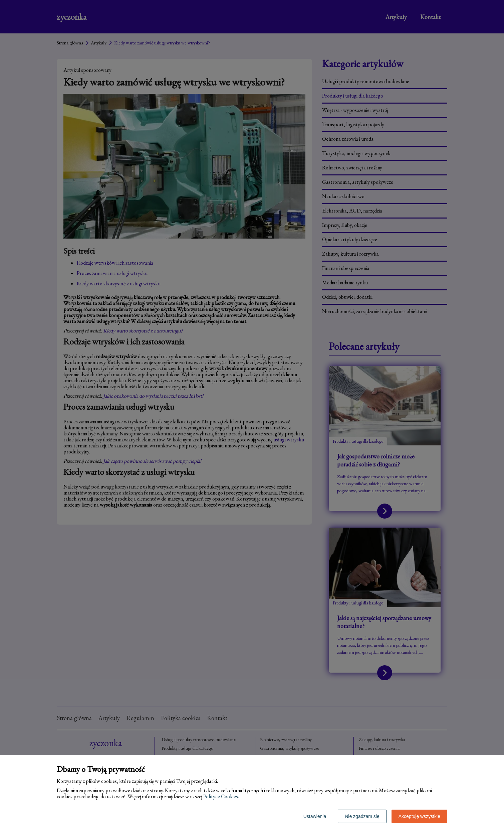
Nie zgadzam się (362, 816)
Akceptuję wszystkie (419, 816)
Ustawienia (315, 816)
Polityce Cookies (221, 796)
